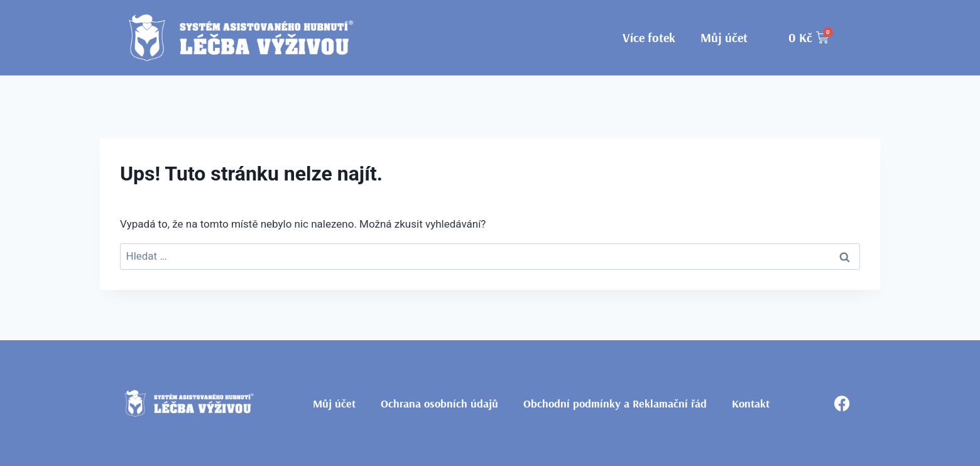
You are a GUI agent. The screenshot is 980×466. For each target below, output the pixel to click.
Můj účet (724, 37)
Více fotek (649, 37)
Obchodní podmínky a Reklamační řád (615, 403)
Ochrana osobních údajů (439, 403)
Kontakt (751, 403)
